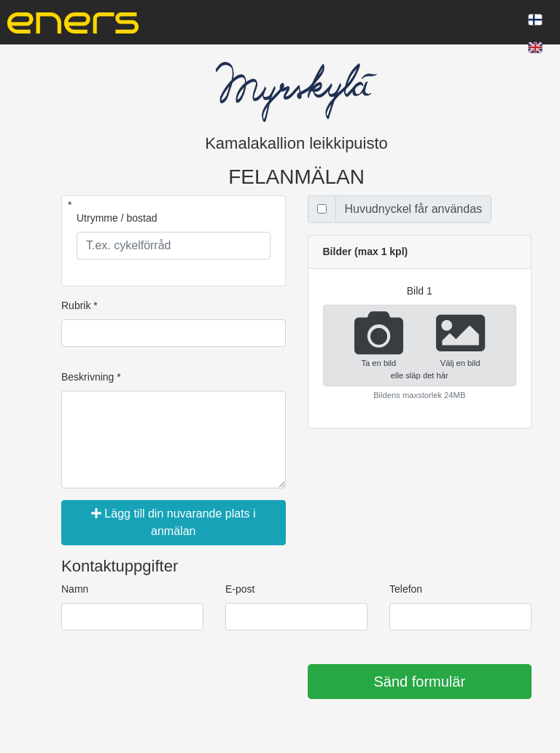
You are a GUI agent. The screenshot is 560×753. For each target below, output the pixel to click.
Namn (75, 589)
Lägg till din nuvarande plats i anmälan (174, 522)
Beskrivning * (91, 377)
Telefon (406, 589)
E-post (240, 589)
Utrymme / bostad (117, 218)
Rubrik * (79, 305)
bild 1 (420, 291)
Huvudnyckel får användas (414, 209)
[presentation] (172, 682)
